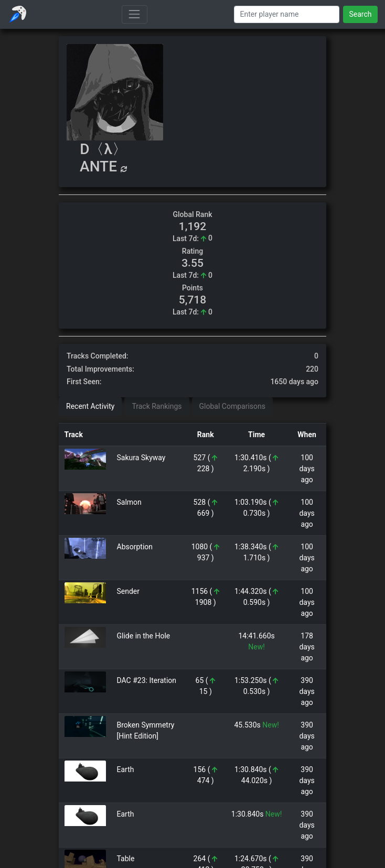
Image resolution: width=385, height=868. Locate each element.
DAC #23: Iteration (147, 680)
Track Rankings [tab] (157, 406)
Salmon (129, 502)
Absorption (135, 547)
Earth (126, 769)
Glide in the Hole (144, 636)
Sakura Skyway (141, 458)
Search (360, 14)
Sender (129, 591)
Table (126, 859)
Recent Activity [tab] (90, 406)
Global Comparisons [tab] (232, 406)
